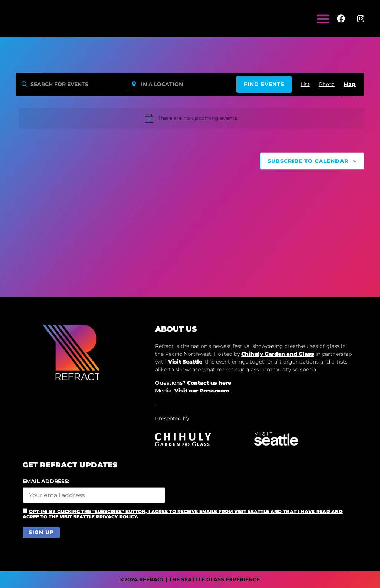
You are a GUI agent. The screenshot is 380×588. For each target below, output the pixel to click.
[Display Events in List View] (305, 84)
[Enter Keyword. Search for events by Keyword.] (71, 84)
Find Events (264, 84)
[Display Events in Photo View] (327, 84)
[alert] (191, 118)
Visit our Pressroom (202, 391)
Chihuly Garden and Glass (278, 354)
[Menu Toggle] (323, 19)
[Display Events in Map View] (350, 84)
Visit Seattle (185, 362)
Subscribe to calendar (308, 161)
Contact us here (209, 383)
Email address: (94, 491)
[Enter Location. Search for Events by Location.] (181, 84)
